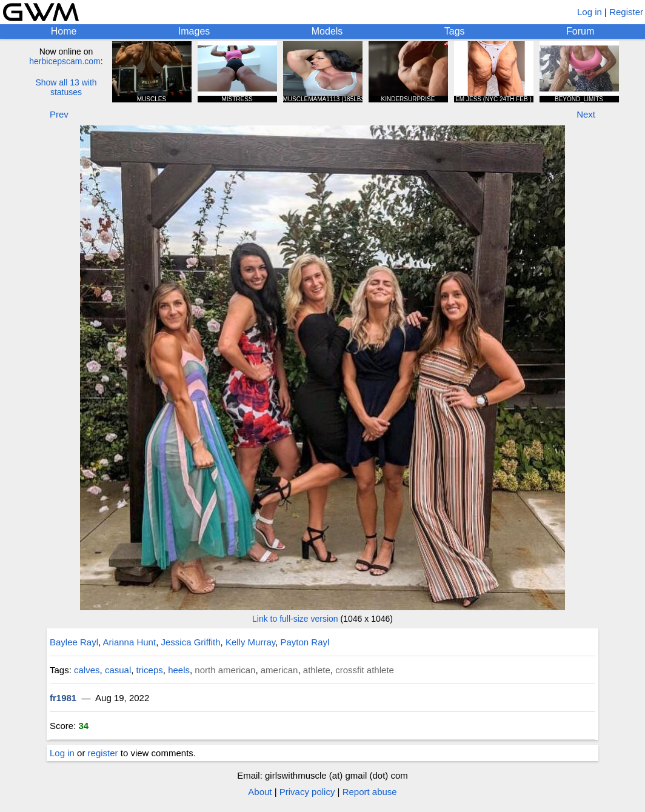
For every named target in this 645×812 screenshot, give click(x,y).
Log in (590, 12)
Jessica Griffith (190, 642)
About (260, 792)
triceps (150, 670)
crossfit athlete (365, 670)
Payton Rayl (305, 642)
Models (327, 31)
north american (225, 670)
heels (179, 670)
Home (64, 31)
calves (87, 670)
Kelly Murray (250, 642)
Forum (580, 31)
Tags (455, 31)
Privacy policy (307, 792)
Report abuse (370, 792)
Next (586, 114)
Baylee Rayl (74, 642)
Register (626, 12)
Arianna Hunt (130, 642)
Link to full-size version (295, 619)
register (103, 753)
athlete (317, 670)
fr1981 (63, 698)
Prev (59, 114)
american (279, 670)
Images (194, 31)
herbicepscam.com (65, 61)
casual (118, 670)
